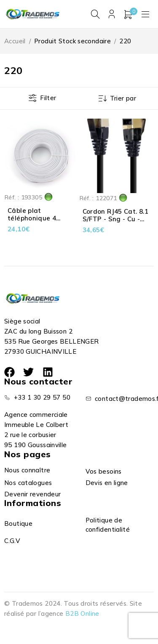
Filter (48, 98)
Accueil (15, 41)
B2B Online (82, 614)
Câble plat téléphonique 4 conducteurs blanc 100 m (37, 222)
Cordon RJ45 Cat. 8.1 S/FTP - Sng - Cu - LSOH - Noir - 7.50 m (116, 219)
